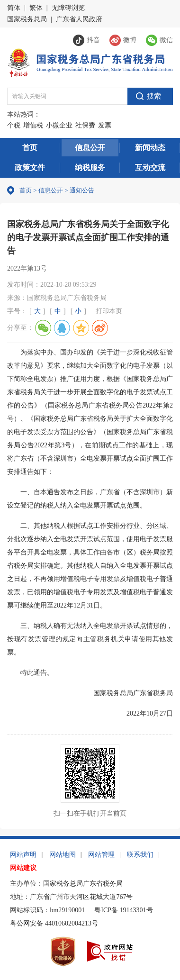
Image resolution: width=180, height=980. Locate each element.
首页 (30, 148)
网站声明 (23, 855)
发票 (105, 125)
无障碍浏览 (68, 8)
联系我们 (140, 855)
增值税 (33, 125)
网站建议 (23, 868)
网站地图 (63, 855)
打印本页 (109, 311)
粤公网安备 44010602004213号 (54, 923)
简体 (14, 8)
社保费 (85, 125)
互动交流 (150, 168)
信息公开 (90, 148)
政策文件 (30, 168)
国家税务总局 (27, 19)
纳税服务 (90, 168)
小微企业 (59, 125)
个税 (14, 125)
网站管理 (101, 855)
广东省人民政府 (79, 19)
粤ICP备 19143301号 (123, 910)
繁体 (36, 8)
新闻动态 (150, 148)
